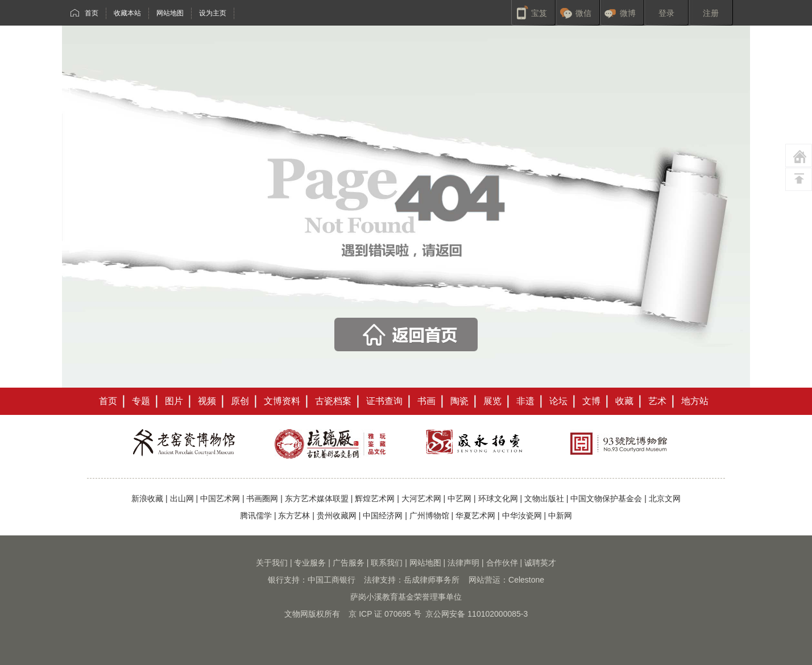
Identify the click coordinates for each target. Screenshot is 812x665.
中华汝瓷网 (522, 516)
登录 (666, 13)
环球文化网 (498, 498)
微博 (628, 13)
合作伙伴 (502, 563)
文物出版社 (544, 498)
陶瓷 (459, 401)
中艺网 (459, 498)
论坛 (558, 401)
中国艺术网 (220, 498)
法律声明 (463, 563)
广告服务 (349, 563)
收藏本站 (127, 13)
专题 (141, 401)
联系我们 (387, 563)
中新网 (560, 516)
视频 (207, 401)
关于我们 (272, 563)
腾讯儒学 (256, 516)
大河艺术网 (421, 498)
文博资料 (282, 401)
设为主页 (213, 13)
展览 (492, 401)
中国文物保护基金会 (606, 498)
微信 (583, 13)
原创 (240, 401)
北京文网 (665, 498)
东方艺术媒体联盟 (317, 498)
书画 (426, 401)
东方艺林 (294, 516)
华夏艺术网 (475, 516)
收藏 (624, 401)
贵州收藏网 (337, 516)
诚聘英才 (540, 563)
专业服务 (310, 563)
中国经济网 (383, 516)
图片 (174, 401)
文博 (591, 401)
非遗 (525, 401)
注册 (711, 13)
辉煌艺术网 (375, 498)
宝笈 (539, 13)
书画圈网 (262, 498)
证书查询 (384, 401)
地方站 (695, 401)
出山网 (182, 498)
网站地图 (170, 13)
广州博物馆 (429, 516)
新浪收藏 (147, 498)
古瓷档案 (333, 401)
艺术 (657, 401)
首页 (92, 13)
